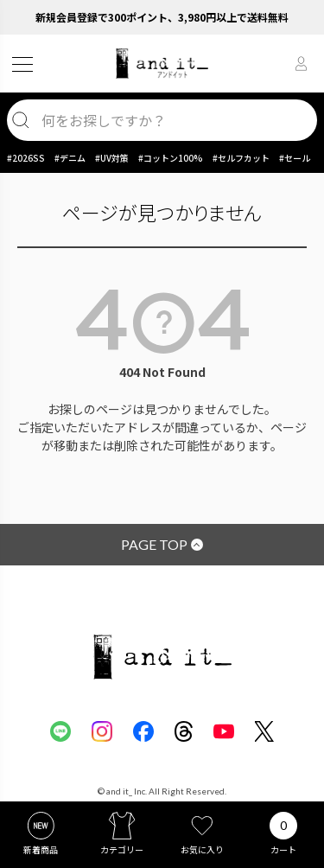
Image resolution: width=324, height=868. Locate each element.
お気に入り (202, 849)
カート (283, 849)
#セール (295, 158)
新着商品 (41, 849)
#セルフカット (241, 158)
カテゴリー (122, 849)
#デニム (70, 158)
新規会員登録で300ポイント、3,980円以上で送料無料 (162, 17)
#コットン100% (171, 158)
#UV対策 (112, 158)
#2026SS (26, 158)
